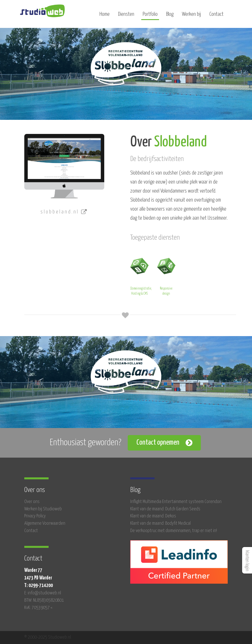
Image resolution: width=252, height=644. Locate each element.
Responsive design (166, 276)
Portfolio (150, 16)
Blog (170, 16)
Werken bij (191, 16)
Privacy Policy (35, 516)
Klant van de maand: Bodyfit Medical (160, 523)
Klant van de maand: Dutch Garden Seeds (165, 509)
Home (105, 16)
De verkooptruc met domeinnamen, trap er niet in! (174, 531)
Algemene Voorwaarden (45, 523)
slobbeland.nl (64, 212)
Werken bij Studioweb (43, 509)
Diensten (126, 16)
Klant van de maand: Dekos (153, 516)
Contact (216, 16)
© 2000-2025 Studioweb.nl (48, 637)
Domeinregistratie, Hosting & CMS (141, 276)
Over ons (32, 502)
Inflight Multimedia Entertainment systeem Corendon (176, 502)
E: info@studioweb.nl (43, 593)
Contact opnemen (158, 443)
